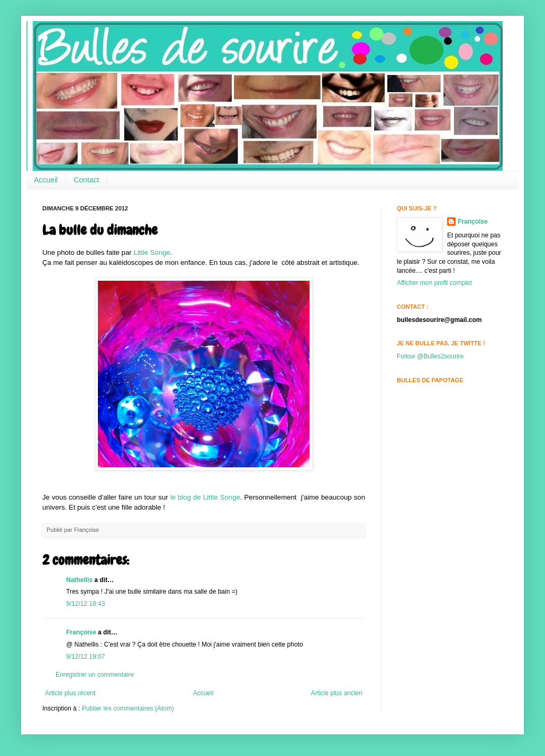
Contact (86, 180)
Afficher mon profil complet (434, 283)
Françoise (81, 632)
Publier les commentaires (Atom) (128, 708)
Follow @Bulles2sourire (430, 356)
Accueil (46, 180)
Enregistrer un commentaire (95, 675)
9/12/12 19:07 (85, 657)
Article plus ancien (337, 693)
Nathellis (79, 580)
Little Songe (152, 252)
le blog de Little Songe (205, 497)
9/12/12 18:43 (85, 604)
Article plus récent (70, 693)
